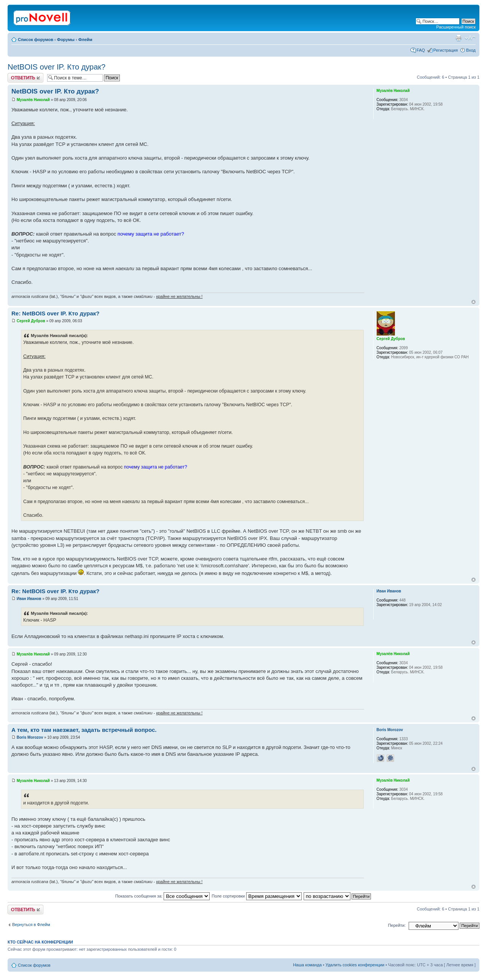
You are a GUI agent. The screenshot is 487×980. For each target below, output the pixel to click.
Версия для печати (458, 38)
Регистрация (446, 50)
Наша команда (307, 965)
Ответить (25, 78)
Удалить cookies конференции (355, 965)
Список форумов (36, 40)
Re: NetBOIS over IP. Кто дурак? (55, 313)
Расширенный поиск (456, 27)
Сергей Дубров (31, 321)
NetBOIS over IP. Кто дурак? (56, 67)
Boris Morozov (30, 737)
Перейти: (397, 925)
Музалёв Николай (33, 100)
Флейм (85, 40)
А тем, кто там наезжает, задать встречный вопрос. (84, 730)
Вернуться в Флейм (31, 925)
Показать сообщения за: (163, 896)
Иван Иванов (29, 599)
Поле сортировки (256, 896)
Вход (471, 50)
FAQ (421, 50)
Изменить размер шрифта (470, 38)
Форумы (66, 40)
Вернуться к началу (473, 302)
